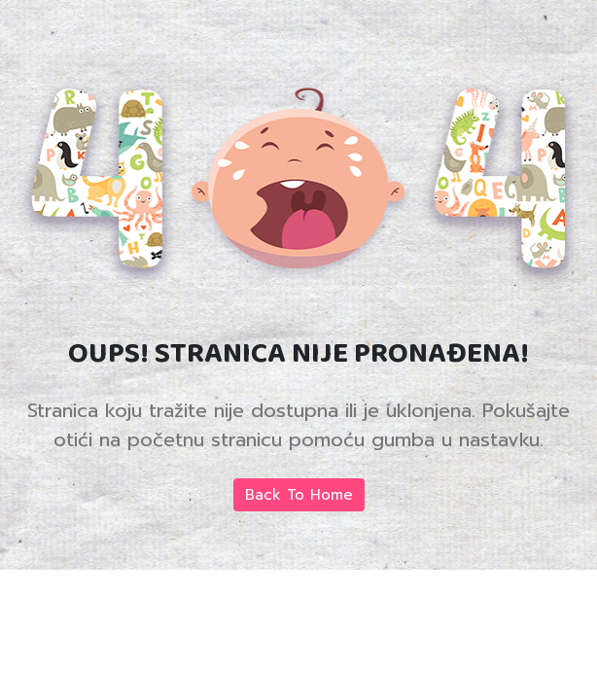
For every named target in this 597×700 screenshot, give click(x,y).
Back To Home (299, 495)
